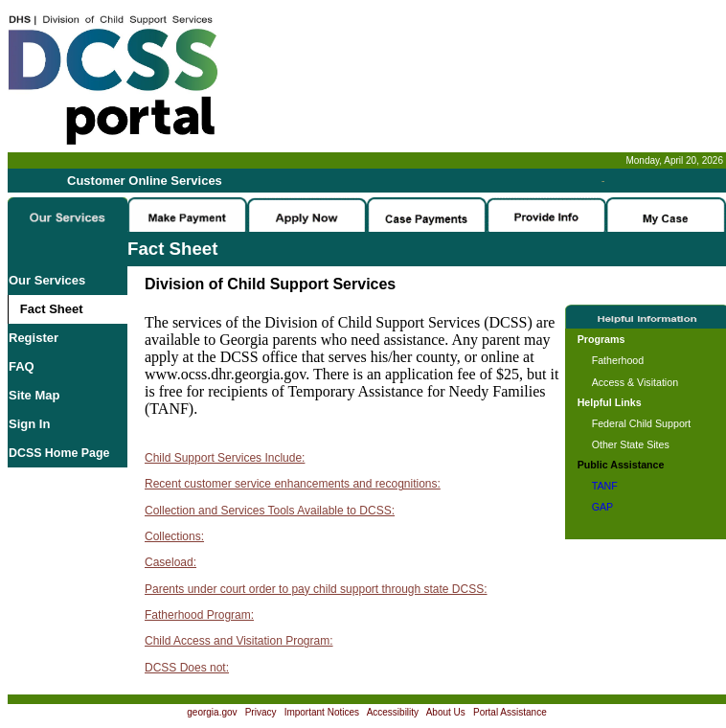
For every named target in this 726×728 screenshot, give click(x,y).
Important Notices (322, 712)
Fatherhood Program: (199, 615)
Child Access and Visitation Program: (239, 641)
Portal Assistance (510, 712)
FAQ (22, 366)
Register (34, 338)
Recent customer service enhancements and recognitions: (293, 484)
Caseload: (170, 562)
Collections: (174, 536)
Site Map (34, 395)
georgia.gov (212, 712)
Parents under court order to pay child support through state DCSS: (316, 589)
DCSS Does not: (187, 668)
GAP (603, 507)
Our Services (47, 280)
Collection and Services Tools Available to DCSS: (270, 511)
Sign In (29, 424)
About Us (446, 712)
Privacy (261, 712)
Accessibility (393, 712)
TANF (605, 486)
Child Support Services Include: (225, 458)
